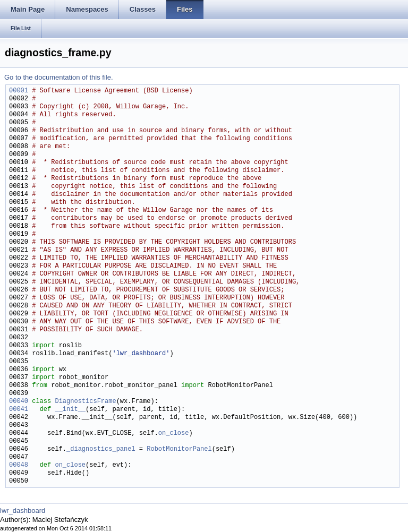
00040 (19, 402)
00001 (19, 91)
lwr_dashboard (23, 510)
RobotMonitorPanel (179, 449)
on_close (174, 434)
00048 (19, 465)
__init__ (70, 410)
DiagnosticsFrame (85, 402)
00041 (19, 410)
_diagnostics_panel (101, 449)
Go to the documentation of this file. (59, 77)
